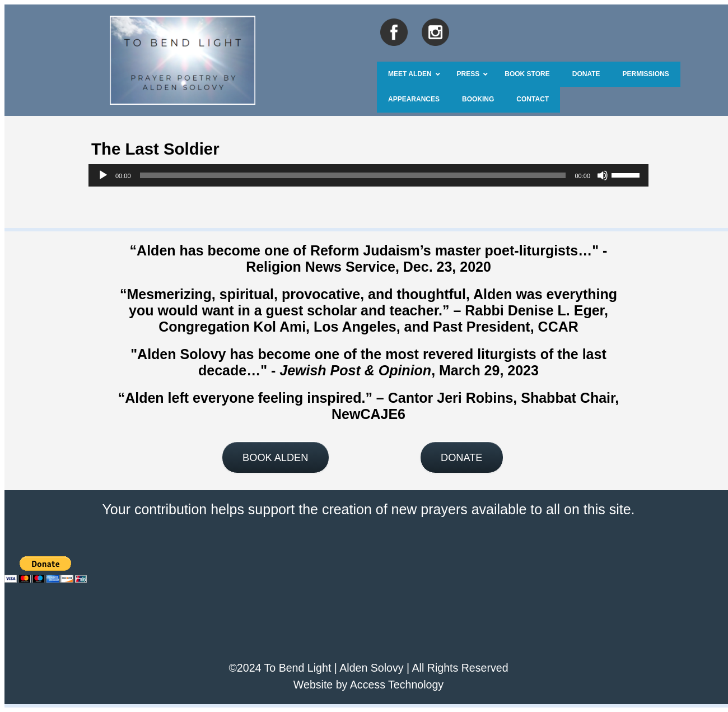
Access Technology (397, 685)
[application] (368, 175)
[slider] (353, 175)
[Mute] (603, 175)
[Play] (103, 175)
